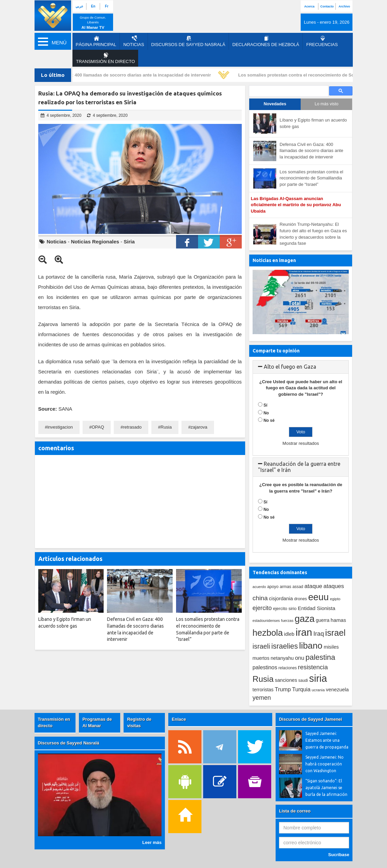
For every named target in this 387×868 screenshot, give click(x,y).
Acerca (309, 6)
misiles (331, 647)
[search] (288, 91)
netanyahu (282, 658)
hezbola (268, 633)
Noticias (134, 41)
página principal (96, 41)
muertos (261, 658)
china (260, 598)
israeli (261, 646)
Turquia (301, 689)
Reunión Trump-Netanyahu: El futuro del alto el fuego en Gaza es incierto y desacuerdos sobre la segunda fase (313, 234)
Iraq (319, 634)
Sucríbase (339, 855)
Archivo (344, 6)
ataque (313, 586)
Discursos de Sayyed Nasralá (188, 41)
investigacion (60, 427)
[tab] (301, 367)
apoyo (273, 587)
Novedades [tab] (275, 104)
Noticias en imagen (274, 260)
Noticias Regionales (95, 242)
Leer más (152, 842)
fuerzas (287, 621)
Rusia (166, 427)
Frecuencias (322, 41)
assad (298, 587)
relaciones (287, 668)
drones (301, 599)
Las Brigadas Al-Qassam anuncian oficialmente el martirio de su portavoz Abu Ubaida (296, 205)
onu (300, 658)
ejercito (262, 608)
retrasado (132, 427)
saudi (303, 680)
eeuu (318, 597)
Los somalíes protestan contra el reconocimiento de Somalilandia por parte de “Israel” (311, 178)
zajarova (199, 427)
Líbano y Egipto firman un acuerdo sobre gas (313, 123)
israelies (284, 646)
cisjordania (281, 599)
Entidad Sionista (317, 608)
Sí (265, 405)
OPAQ (98, 427)
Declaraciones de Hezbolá (266, 41)
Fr (107, 6)
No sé (269, 420)
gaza (305, 619)
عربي (79, 6)
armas (285, 587)
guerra (323, 620)
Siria (129, 242)
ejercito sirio (285, 609)
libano (311, 646)
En (93, 6)
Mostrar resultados (301, 443)
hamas (339, 620)
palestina (320, 657)
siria (318, 678)
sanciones (286, 680)
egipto (335, 599)
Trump (283, 689)
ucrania (318, 690)
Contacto (327, 6)
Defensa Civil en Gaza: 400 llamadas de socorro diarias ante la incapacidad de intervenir (121, 75)
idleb (289, 634)
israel (335, 633)
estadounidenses (266, 621)
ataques (334, 586)
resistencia (313, 667)
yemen (262, 698)
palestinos (265, 667)
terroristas (263, 690)
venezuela (337, 690)
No (266, 413)
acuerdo (259, 587)
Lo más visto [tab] (326, 104)
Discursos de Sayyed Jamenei (310, 719)
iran (304, 632)
